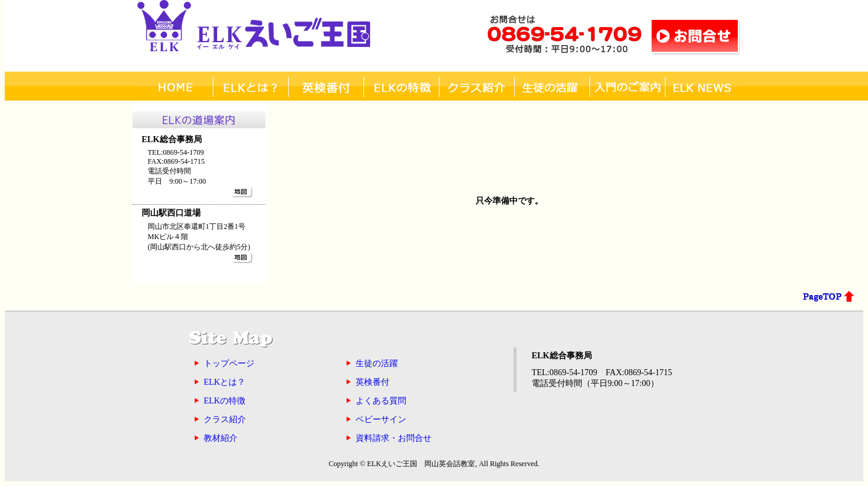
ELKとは (250, 86)
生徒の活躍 (377, 363)
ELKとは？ (225, 382)
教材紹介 (221, 438)
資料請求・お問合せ (394, 438)
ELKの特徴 (401, 86)
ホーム (175, 86)
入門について (627, 86)
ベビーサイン (381, 419)
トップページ (229, 363)
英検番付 (326, 86)
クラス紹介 (476, 86)
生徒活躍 (552, 86)
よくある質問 (381, 401)
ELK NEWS (703, 86)
